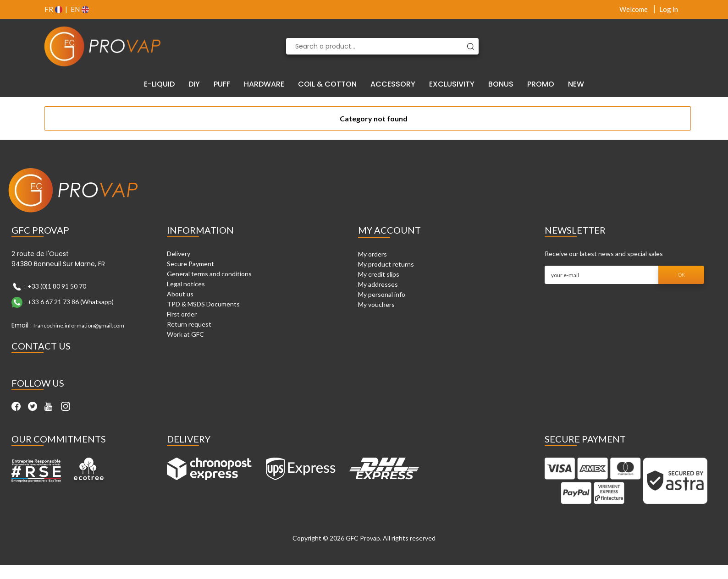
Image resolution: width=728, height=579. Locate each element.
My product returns (386, 264)
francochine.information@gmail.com (79, 325)
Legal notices (186, 284)
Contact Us (41, 346)
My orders (372, 254)
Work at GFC (185, 334)
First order (182, 314)
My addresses (378, 284)
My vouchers (376, 304)
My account (389, 230)
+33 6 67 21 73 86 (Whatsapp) (71, 302)
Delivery (179, 254)
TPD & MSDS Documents (203, 304)
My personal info (382, 294)
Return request (189, 324)
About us (180, 294)
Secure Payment (190, 264)
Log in (669, 9)
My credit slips (379, 274)
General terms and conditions (209, 274)
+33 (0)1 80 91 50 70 (57, 286)
